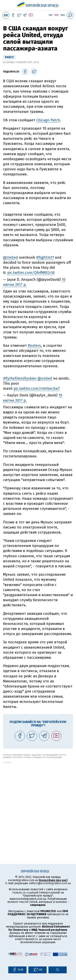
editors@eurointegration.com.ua (50, 883)
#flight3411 (45, 257)
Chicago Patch (48, 120)
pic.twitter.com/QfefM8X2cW (31, 273)
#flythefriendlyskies (20, 378)
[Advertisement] (38, 802)
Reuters (34, 346)
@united (45, 378)
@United (10, 257)
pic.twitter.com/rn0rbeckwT (37, 389)
